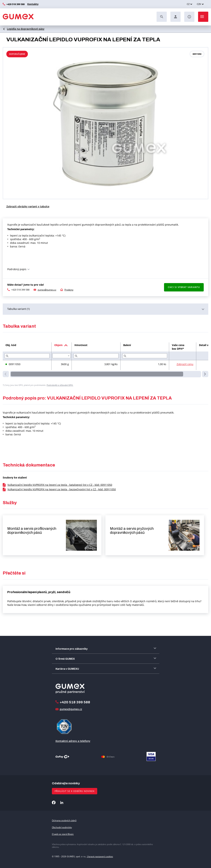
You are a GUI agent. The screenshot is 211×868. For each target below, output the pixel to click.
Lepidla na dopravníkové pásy (26, 29)
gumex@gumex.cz (47, 290)
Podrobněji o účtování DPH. (60, 385)
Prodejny (69, 290)
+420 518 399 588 (15, 4)
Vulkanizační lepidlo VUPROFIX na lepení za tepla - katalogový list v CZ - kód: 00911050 (60, 485)
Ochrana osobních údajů (64, 820)
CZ (188, 4)
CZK (199, 4)
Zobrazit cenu (185, 364)
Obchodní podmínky (62, 827)
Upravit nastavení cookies (100, 856)
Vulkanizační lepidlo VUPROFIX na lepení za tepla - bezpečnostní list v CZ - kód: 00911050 (62, 489)
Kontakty (32, 4)
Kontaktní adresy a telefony (73, 741)
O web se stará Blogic (63, 834)
